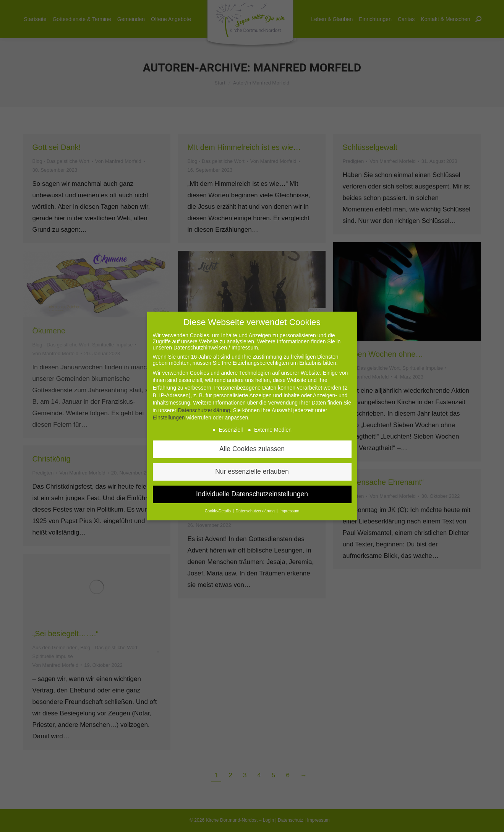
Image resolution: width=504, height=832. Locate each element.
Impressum (289, 509)
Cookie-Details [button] (218, 509)
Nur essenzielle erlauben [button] (252, 470)
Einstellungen (169, 416)
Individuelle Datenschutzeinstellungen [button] (252, 492)
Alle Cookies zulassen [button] (252, 447)
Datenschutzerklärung (204, 409)
